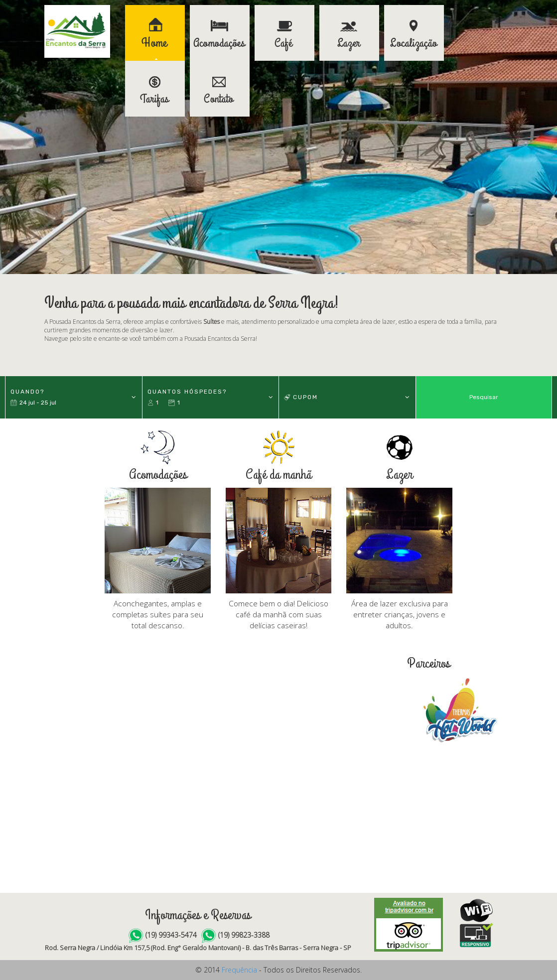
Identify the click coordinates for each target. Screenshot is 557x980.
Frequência (239, 970)
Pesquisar (484, 397)
